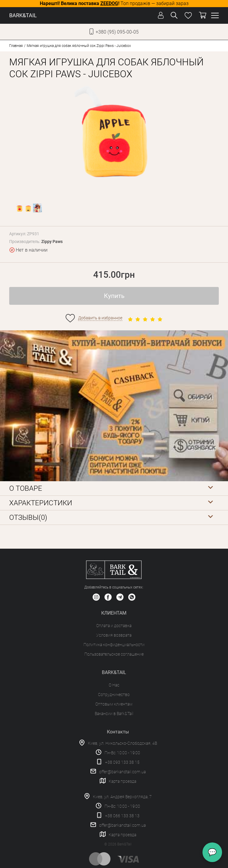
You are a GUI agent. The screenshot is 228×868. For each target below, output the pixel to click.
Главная (16, 46)
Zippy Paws (52, 242)
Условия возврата (114, 635)
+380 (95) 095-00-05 (117, 32)
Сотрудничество (114, 695)
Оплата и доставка (114, 626)
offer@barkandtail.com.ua (122, 772)
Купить (114, 296)
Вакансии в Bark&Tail (114, 714)
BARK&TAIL (23, 15)
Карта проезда (122, 781)
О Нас (114, 685)
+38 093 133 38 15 (122, 762)
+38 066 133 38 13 (122, 816)
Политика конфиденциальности (114, 645)
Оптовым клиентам (114, 704)
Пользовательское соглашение (114, 654)
